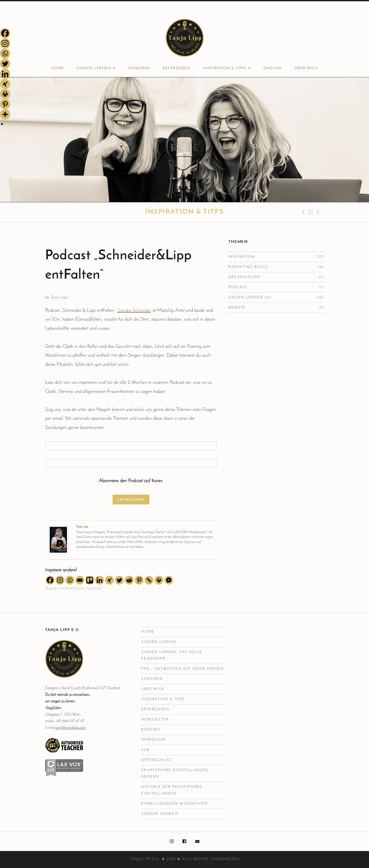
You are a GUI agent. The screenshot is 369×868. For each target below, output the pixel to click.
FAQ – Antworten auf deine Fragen (183, 669)
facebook (185, 842)
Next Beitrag (319, 212)
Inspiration (72, 589)
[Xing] (109, 580)
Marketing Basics (248, 267)
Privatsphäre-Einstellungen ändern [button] (175, 774)
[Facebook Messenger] (169, 580)
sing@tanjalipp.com (71, 728)
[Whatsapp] (70, 580)
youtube (197, 842)
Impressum (153, 740)
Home (58, 68)
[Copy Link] (149, 580)
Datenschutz (156, 760)
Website (237, 308)
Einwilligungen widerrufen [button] (174, 804)
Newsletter (155, 720)
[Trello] (90, 580)
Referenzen (177, 68)
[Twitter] (119, 580)
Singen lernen (99, 69)
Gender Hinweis (160, 814)
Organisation (244, 277)
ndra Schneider (137, 311)
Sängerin (139, 68)
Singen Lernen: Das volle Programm (172, 655)
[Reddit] (129, 580)
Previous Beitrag (303, 212)
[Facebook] (50, 580)
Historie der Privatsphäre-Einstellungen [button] (173, 790)
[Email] (80, 580)
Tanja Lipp (82, 527)
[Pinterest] (139, 580)
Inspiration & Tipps (230, 69)
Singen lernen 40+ (250, 297)
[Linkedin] (100, 580)
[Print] (159, 580)
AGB (145, 750)
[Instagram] (60, 580)
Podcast (95, 589)
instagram (172, 842)
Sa (120, 311)
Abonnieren (131, 500)
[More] (5, 114)
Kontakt (151, 730)
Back (311, 212)
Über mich (306, 68)
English (273, 68)
